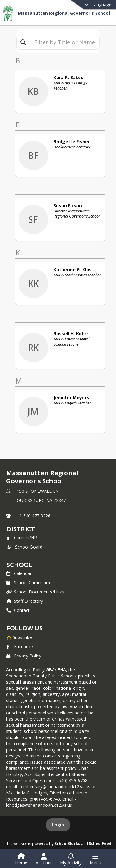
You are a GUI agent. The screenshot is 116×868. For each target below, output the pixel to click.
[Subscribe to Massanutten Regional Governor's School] (19, 637)
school (19, 565)
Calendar (19, 573)
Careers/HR (22, 538)
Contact (18, 610)
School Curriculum (28, 583)
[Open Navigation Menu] (95, 859)
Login (58, 825)
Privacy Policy (24, 656)
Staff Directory (25, 601)
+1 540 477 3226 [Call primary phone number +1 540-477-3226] (34, 516)
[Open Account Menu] (44, 859)
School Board (24, 547)
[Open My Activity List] (71, 859)
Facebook (20, 647)
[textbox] (64, 42)
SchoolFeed (100, 843)
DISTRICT (21, 529)
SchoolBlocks (67, 843)
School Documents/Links (35, 592)
